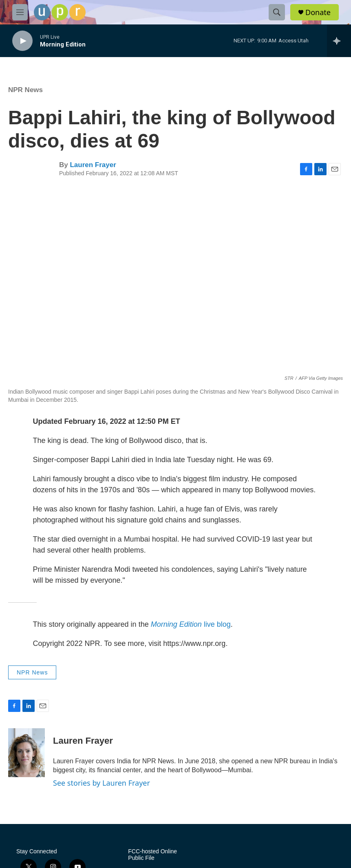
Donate (318, 12)
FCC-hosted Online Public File (152, 855)
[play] (22, 41)
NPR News (25, 90)
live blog (191, 624)
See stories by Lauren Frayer (102, 783)
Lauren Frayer (93, 165)
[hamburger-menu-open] (20, 12)
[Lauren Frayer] (26, 753)
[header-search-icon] (277, 12)
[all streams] (339, 41)
